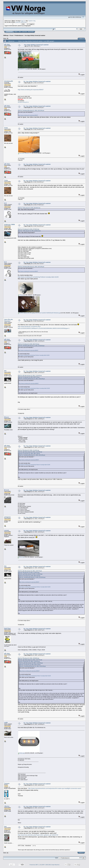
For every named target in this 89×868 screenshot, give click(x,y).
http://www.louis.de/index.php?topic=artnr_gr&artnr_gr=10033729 (38, 835)
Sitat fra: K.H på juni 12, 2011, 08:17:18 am (29, 344)
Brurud (6, 490)
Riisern (7, 417)
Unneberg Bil (9, 81)
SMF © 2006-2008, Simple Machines (51, 865)
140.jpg (20, 295)
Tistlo (6, 128)
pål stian (7, 44)
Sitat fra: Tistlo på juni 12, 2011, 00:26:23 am (29, 208)
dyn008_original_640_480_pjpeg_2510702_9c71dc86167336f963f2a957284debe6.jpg (39, 313)
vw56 (6, 723)
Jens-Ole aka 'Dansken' (8, 320)
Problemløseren (19, 35)
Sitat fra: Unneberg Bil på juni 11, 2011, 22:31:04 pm (31, 111)
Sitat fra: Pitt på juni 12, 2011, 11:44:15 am (29, 450)
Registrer (31, 32)
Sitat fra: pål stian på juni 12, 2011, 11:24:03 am (30, 376)
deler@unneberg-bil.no (23, 102)
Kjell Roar (7, 628)
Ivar (5, 826)
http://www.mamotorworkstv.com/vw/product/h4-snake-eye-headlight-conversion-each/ (55, 788)
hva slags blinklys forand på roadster (35, 35)
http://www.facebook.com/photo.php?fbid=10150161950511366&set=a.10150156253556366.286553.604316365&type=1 (44, 327)
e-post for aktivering (21, 22)
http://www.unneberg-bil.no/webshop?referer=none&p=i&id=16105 (38, 277)
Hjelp (16, 32)
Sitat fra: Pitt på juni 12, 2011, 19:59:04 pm (29, 658)
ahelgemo (7, 517)
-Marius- (7, 806)
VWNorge (6, 35)
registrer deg (32, 21)
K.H (5, 203)
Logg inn (24, 32)
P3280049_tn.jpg (22, 69)
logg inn (23, 21)
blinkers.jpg (21, 557)
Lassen (7, 530)
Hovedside (9, 32)
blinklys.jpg (21, 753)
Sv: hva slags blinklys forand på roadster (37, 81)
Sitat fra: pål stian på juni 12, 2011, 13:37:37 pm (30, 571)
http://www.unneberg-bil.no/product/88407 (31, 90)
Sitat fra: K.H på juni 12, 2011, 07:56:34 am (29, 229)
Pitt (5, 371)
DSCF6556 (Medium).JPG (25, 153)
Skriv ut (82, 39)
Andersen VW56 (9, 224)
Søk (20, 32)
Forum (12, 35)
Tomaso (7, 783)
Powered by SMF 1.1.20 (35, 865)
